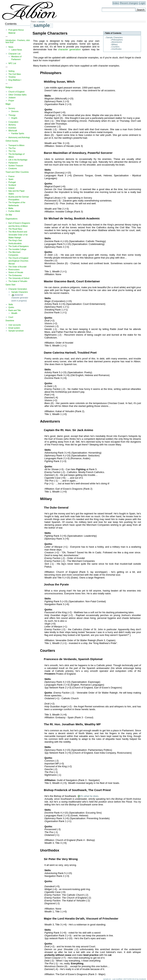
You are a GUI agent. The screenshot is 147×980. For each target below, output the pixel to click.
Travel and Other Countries (17, 172)
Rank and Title (15, 310)
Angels (14, 118)
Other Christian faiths (18, 95)
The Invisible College (17, 249)
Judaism (12, 98)
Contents (11, 24)
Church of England (16, 92)
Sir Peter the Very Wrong (61, 859)
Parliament (13, 163)
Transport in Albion (16, 145)
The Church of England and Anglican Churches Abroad (18, 261)
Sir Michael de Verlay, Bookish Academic (72, 218)
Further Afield (14, 211)
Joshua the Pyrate (56, 584)
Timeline (12, 77)
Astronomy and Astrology (19, 137)
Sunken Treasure (16, 166)
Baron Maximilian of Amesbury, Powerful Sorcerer (78, 153)
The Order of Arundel (18, 267)
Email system (14, 328)
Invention (12, 128)
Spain (11, 179)
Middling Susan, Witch (59, 82)
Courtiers (116, 47)
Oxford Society (12, 141)
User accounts (15, 325)
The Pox (12, 148)
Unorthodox (117, 49)
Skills (11, 305)
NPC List (12, 63)
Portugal (12, 182)
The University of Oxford (19, 278)
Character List (15, 54)
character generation (69, 49)
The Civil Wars (15, 74)
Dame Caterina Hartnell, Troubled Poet (70, 353)
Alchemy (12, 125)
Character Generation (18, 289)
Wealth (14, 313)
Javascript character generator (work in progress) (20, 298)
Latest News (17, 50)
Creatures (13, 168)
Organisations (11, 219)
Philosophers (117, 40)
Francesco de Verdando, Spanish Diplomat (73, 659)
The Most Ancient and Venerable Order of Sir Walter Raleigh (18, 235)
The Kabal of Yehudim (18, 281)
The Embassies (15, 275)
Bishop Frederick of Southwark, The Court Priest (77, 790)
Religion (9, 87)
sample (42, 22)
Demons (15, 111)
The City (12, 151)
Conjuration (13, 122)
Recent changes (129, 3)
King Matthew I (15, 80)
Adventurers (117, 42)
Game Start (10, 285)
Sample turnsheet (16, 331)
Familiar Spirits (18, 134)
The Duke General (56, 507)
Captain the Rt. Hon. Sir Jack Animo (69, 430)
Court (11, 317)
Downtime (10, 321)
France (11, 176)
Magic (8, 104)
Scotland (12, 185)
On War (9, 215)
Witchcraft (13, 131)
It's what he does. (90, 796)
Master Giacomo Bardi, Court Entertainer (72, 281)
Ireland (11, 188)
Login (142, 3)
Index (116, 3)
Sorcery (12, 108)
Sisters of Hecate (16, 272)
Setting (11, 71)
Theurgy (12, 115)
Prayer (11, 101)
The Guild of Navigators (19, 246)
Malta (11, 208)
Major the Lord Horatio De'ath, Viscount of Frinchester (81, 918)
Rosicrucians (14, 270)
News (11, 47)
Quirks (11, 307)
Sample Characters (114, 38)
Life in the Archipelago (18, 160)
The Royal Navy (15, 229)
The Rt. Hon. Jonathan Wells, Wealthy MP (72, 724)
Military (115, 45)
